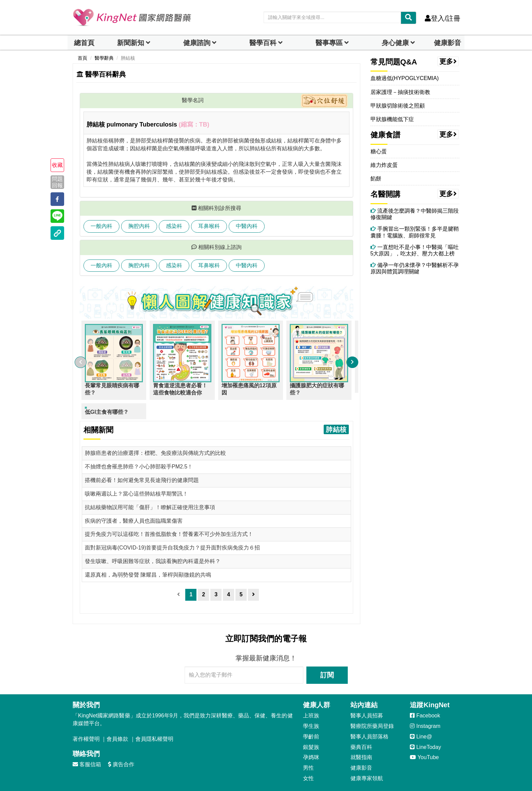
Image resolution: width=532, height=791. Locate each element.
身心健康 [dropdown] (395, 43)
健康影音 (448, 43)
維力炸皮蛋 (384, 165)
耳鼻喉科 (209, 226)
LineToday (425, 728)
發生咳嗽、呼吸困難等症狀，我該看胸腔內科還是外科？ (153, 542)
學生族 (311, 707)
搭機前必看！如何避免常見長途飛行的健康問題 (142, 461)
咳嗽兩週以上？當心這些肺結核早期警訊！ (136, 474)
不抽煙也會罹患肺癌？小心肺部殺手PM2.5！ (139, 447)
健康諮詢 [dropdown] (197, 43)
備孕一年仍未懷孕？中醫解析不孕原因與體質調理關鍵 (415, 268)
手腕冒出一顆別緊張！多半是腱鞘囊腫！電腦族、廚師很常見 (415, 232)
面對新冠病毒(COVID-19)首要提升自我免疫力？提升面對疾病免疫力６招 (172, 528)
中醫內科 (247, 226)
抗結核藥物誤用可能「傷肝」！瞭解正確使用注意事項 (150, 488)
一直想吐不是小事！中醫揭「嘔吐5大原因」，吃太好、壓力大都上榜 (415, 250)
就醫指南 (361, 738)
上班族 (311, 696)
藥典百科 (361, 728)
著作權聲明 (86, 720)
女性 (308, 759)
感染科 (174, 226)
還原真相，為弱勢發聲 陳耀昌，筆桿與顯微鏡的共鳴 (148, 555)
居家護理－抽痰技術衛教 (400, 92)
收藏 (57, 165)
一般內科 (101, 226)
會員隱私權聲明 (154, 720)
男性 (308, 748)
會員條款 (117, 720)
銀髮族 (311, 728)
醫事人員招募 (367, 696)
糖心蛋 (379, 151)
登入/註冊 (443, 18)
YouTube (424, 738)
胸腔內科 (139, 226)
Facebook (425, 696)
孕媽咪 (311, 738)
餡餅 (376, 179)
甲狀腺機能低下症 (392, 119)
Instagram (425, 707)
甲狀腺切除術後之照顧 (398, 106)
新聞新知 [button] (131, 43)
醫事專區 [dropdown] (329, 43)
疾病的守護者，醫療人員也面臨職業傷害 (134, 501)
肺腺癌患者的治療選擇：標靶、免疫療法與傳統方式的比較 (155, 434)
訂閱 (327, 656)
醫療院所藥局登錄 (372, 707)
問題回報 (57, 182)
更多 (448, 61)
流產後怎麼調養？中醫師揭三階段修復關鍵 (415, 214)
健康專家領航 (367, 759)
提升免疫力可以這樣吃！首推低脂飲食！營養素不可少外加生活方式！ (169, 515)
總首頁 (84, 43)
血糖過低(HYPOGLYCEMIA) (405, 78)
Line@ (421, 717)
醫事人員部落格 (369, 717)
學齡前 (311, 717)
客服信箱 (87, 745)
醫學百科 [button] (263, 43)
